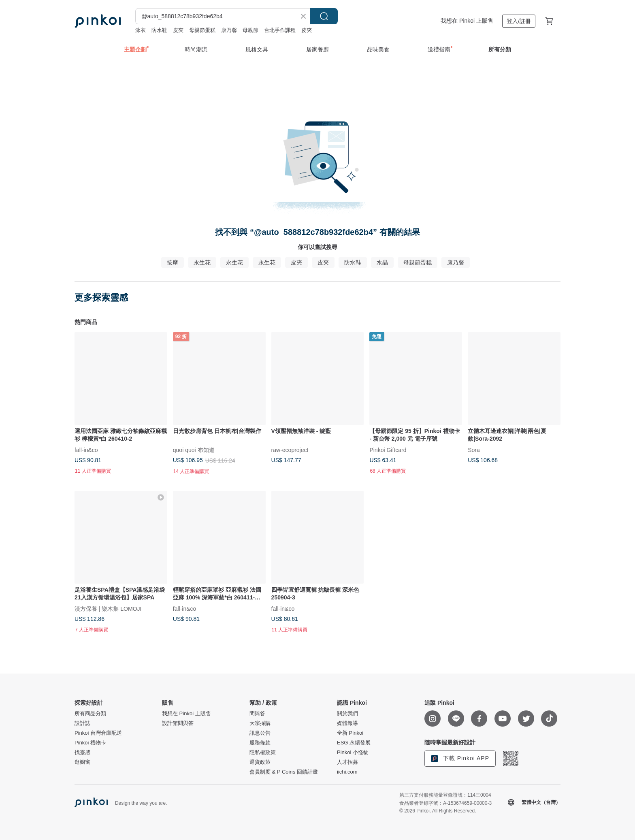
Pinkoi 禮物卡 (90, 743)
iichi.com (347, 772)
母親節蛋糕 (202, 30)
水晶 (382, 262)
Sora (474, 450)
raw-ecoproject (290, 450)
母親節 (250, 30)
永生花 (202, 262)
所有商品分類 (90, 714)
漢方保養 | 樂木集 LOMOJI (108, 608)
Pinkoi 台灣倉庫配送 (98, 733)
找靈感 (82, 753)
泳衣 (141, 30)
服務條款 (260, 743)
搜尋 (324, 16)
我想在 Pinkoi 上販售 (467, 21)
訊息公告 (260, 733)
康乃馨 (229, 30)
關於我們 (347, 714)
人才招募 (347, 762)
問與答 (257, 714)
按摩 (173, 262)
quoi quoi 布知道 (194, 450)
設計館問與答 (178, 723)
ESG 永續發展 (354, 743)
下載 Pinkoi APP (460, 759)
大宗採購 (260, 723)
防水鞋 (159, 30)
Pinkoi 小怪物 (353, 753)
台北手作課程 (280, 30)
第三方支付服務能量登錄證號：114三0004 (445, 795)
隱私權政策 (263, 753)
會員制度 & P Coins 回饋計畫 (284, 772)
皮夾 (178, 30)
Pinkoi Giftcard (388, 450)
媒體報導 (347, 723)
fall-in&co (86, 450)
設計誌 (82, 723)
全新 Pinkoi (350, 733)
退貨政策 (260, 762)
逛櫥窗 (82, 762)
